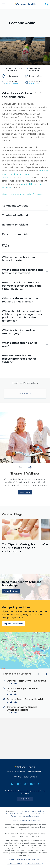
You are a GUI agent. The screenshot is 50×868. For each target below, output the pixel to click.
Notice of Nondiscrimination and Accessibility (24, 813)
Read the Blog (11, 591)
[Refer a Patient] (36, 76)
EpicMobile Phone (33, 864)
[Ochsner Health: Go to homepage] (25, 4)
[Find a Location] (13, 76)
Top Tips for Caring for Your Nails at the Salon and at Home (19, 548)
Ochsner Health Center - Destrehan (26, 681)
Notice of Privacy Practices (33, 811)
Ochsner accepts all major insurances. (25, 820)
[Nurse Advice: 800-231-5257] (13, 83)
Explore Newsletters (14, 624)
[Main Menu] (3, 4)
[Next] (30, 467)
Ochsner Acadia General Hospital (25, 699)
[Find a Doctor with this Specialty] (13, 69)
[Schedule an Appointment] (36, 69)
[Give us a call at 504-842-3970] (36, 83)
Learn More (25, 492)
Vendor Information (31, 816)
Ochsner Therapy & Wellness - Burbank (23, 690)
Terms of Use (17, 816)
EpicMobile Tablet (15, 864)
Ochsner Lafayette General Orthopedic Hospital (22, 708)
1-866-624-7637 (35, 771)
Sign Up (27, 799)
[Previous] (20, 467)
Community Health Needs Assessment (25, 859)
